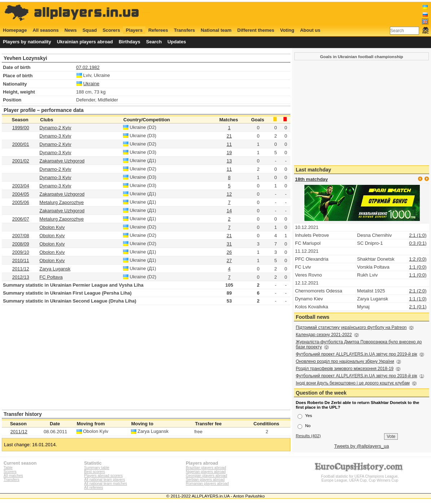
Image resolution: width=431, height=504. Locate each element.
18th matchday (311, 179)
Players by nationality (27, 42)
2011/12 (21, 269)
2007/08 (21, 236)
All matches (13, 476)
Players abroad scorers (103, 476)
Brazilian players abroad (206, 468)
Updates (177, 42)
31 (229, 244)
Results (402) (308, 436)
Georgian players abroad (206, 476)
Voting (287, 30)
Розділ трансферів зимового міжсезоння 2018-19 (345, 369)
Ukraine (91, 84)
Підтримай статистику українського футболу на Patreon (351, 327)
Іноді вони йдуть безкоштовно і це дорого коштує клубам (353, 383)
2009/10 (21, 252)
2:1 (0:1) (418, 307)
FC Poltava (51, 277)
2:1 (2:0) (418, 291)
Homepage (15, 30)
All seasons (45, 30)
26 (229, 252)
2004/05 (21, 194)
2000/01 (21, 144)
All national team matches (105, 484)
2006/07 (21, 219)
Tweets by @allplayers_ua (362, 446)
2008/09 (21, 244)
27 (229, 260)
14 (229, 211)
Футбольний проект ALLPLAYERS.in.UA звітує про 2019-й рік (357, 354)
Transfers (184, 30)
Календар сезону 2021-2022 (324, 335)
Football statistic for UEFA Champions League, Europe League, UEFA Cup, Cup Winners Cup (360, 476)
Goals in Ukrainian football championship (362, 57)
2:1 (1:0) (418, 235)
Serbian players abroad (205, 480)
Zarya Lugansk (55, 269)
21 (229, 136)
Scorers (111, 30)
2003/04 (21, 186)
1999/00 (21, 128)
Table (8, 468)
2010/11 (21, 260)
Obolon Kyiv (52, 227)
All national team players (104, 480)
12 (229, 194)
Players (134, 30)
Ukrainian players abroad (85, 42)
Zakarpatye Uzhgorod (62, 161)
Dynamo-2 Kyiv (55, 128)
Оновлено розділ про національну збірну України (345, 361)
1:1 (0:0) (418, 267)
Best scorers (94, 472)
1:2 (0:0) (418, 259)
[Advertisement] (298, 13)
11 (229, 144)
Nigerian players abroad (206, 472)
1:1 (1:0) (418, 299)
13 (229, 161)
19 (229, 153)
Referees (158, 30)
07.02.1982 (88, 67)
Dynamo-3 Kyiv (55, 136)
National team (216, 30)
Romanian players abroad (207, 484)
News (71, 30)
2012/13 (21, 277)
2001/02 (21, 161)
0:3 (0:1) (418, 243)
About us (310, 30)
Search (154, 42)
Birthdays (129, 42)
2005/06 (21, 202)
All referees (94, 488)
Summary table (97, 468)
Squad (90, 30)
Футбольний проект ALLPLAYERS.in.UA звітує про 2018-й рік (357, 376)
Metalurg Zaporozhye (61, 202)
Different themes (256, 30)
